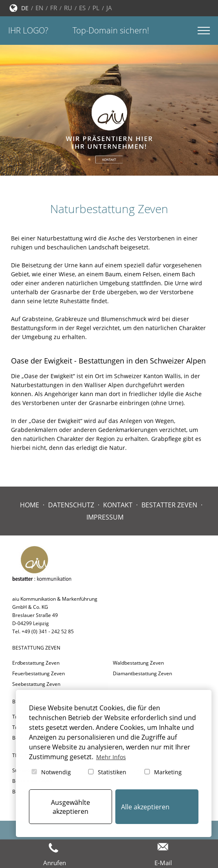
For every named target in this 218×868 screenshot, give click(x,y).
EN (39, 8)
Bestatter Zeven (169, 505)
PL (96, 8)
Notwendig (51, 772)
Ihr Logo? (28, 30)
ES (82, 8)
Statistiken (107, 772)
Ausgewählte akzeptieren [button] (70, 807)
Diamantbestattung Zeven (142, 673)
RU (68, 8)
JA (109, 8)
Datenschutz (71, 505)
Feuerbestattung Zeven (39, 673)
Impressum (105, 517)
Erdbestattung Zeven (36, 663)
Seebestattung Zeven (36, 684)
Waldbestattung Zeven (138, 663)
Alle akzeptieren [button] (145, 807)
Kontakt (118, 505)
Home (30, 505)
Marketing (162, 772)
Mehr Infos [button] (111, 757)
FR (54, 8)
